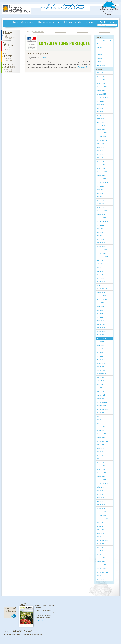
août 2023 (100, 186)
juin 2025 (100, 108)
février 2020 (101, 324)
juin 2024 (100, 151)
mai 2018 (100, 384)
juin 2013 (100, 537)
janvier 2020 (101, 328)
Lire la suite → (33, 70)
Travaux (100, 58)
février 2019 (101, 360)
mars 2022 (101, 239)
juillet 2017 (101, 416)
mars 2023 (101, 200)
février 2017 (101, 427)
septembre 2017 (102, 409)
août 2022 (100, 225)
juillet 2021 (101, 264)
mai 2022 (100, 236)
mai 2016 (100, 455)
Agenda (103, 22)
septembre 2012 (102, 540)
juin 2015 (100, 491)
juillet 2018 (101, 381)
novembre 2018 (102, 367)
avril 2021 (100, 275)
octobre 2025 (101, 94)
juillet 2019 (101, 345)
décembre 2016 (102, 434)
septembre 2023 (102, 182)
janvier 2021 (101, 285)
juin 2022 (100, 232)
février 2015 (101, 501)
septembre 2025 (102, 97)
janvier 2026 (101, 83)
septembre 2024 (102, 140)
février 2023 (101, 204)
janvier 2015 (101, 505)
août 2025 (100, 101)
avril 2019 (100, 356)
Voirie (99, 62)
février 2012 (101, 558)
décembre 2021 (102, 246)
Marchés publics (91, 22)
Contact (112, 22)
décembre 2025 (102, 87)
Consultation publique (38, 53)
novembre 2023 (102, 175)
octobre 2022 (101, 218)
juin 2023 (100, 193)
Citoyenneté (101, 54)
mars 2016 (101, 462)
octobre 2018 (101, 370)
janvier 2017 (101, 430)
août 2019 (100, 342)
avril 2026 (100, 73)
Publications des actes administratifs (50, 22)
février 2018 (101, 395)
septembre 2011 (102, 572)
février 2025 (101, 122)
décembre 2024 (102, 129)
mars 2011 (101, 579)
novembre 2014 (102, 512)
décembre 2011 (102, 561)
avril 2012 (100, 554)
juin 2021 (100, 267)
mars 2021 (101, 278)
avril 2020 (100, 317)
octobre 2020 (101, 296)
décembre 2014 (102, 508)
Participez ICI (83, 67)
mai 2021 (100, 271)
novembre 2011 (102, 565)
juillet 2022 (101, 229)
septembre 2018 (102, 374)
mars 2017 (101, 423)
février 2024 (101, 165)
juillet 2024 (101, 147)
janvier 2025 (101, 126)
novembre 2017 (102, 402)
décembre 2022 (102, 211)
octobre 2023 (101, 179)
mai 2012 (100, 551)
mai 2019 (100, 352)
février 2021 (101, 282)
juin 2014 (100, 522)
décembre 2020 (102, 289)
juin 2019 (100, 349)
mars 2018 (101, 391)
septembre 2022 (102, 221)
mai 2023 (100, 197)
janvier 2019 (101, 363)
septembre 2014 (102, 519)
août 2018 (100, 377)
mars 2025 (101, 119)
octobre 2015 (101, 480)
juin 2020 (100, 310)
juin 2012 (100, 547)
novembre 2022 (102, 214)
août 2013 (100, 530)
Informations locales (74, 22)
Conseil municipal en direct (23, 22)
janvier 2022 (101, 243)
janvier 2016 (101, 469)
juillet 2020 (101, 306)
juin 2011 (100, 576)
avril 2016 (100, 459)
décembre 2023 (102, 172)
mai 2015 (100, 494)
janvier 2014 (101, 526)
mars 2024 (101, 161)
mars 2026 (101, 76)
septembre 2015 (102, 483)
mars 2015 (101, 498)
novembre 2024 (102, 133)
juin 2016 (100, 452)
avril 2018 (100, 388)
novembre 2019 (102, 335)
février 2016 (101, 466)
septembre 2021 (102, 257)
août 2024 (100, 144)
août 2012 (100, 544)
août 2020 (100, 303)
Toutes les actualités (104, 40)
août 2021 (100, 260)
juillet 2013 (101, 533)
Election (100, 47)
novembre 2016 (102, 437)
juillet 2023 (101, 190)
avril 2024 (100, 158)
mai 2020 (100, 314)
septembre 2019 (102, 338)
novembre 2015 (102, 476)
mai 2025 (100, 112)
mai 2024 (100, 154)
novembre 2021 (102, 250)
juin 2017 (100, 420)
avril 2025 (100, 115)
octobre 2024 (101, 136)
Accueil (27, 31)
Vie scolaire (101, 65)
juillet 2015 (101, 487)
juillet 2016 (101, 448)
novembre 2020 (102, 292)
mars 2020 (101, 321)
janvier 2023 (101, 207)
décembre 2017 (102, 398)
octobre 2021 (101, 253)
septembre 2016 (102, 441)
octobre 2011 (101, 568)
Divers (99, 44)
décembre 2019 (102, 331)
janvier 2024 (101, 168)
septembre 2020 (102, 299)
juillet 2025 (101, 105)
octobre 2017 (101, 406)
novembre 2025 (102, 90)
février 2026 (101, 80)
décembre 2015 (102, 473)
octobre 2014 (101, 515)
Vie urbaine (101, 51)
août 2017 (100, 413)
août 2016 (100, 445)
